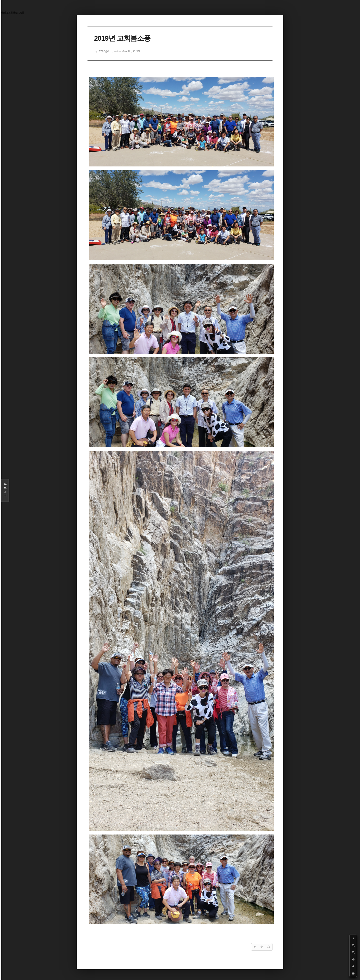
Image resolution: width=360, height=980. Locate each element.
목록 (5, 490)
